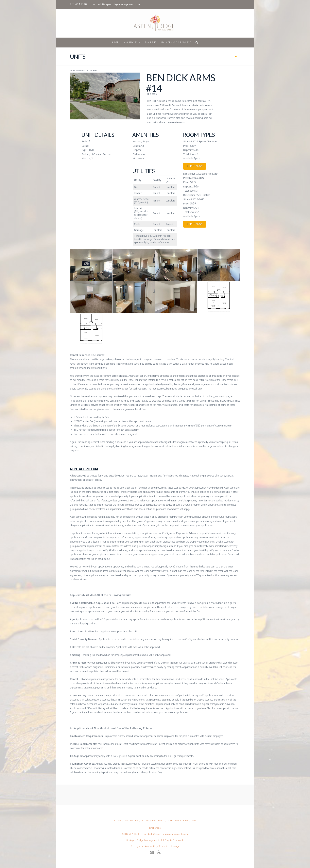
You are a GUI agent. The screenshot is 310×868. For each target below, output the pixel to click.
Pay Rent (158, 821)
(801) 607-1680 (131, 834)
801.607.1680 (78, 4)
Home (117, 821)
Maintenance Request (182, 821)
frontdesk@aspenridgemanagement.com (115, 4)
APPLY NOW (195, 166)
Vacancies (131, 821)
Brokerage (155, 828)
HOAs (145, 821)
